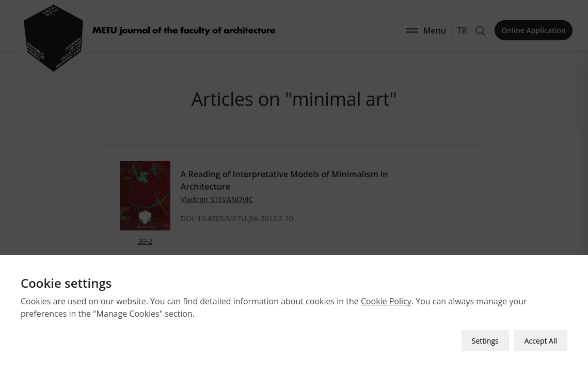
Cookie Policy (386, 301)
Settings (485, 341)
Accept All (541, 341)
